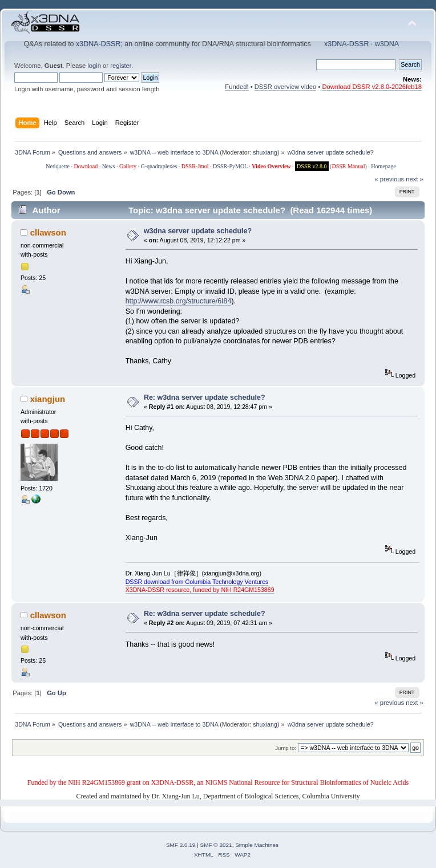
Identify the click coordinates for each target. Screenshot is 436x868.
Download (86, 166)
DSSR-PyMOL (230, 166)
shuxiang (265, 152)
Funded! (237, 87)
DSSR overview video (286, 87)
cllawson (48, 232)
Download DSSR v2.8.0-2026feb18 (372, 87)
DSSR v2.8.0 (312, 166)
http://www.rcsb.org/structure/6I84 (179, 301)
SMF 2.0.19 (181, 845)
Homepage (383, 166)
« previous (389, 179)
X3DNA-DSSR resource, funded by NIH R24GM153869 (200, 590)
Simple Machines (257, 845)
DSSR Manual (348, 166)
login (94, 66)
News (109, 166)
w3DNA (387, 44)
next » (415, 179)
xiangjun (48, 399)
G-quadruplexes (159, 166)
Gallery (128, 166)
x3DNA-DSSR (98, 44)
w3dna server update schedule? (198, 231)
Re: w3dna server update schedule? (205, 398)
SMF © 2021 (216, 845)
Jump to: (286, 748)
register (121, 66)
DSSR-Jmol (195, 166)
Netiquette (58, 166)
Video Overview (271, 166)
